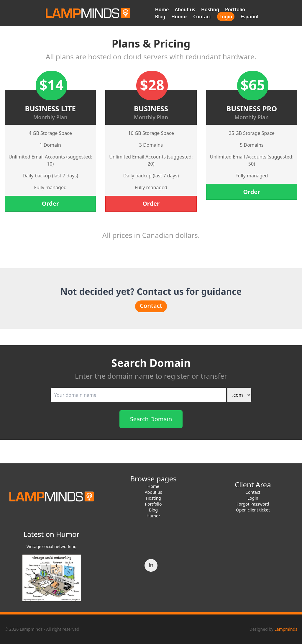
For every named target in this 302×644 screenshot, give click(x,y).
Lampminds (286, 629)
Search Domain (151, 419)
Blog (160, 17)
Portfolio (235, 9)
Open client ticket (253, 510)
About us (185, 9)
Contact (202, 17)
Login (226, 17)
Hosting (210, 9)
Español (249, 17)
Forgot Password (253, 504)
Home (162, 9)
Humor (179, 17)
